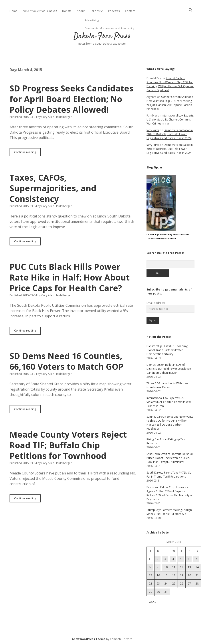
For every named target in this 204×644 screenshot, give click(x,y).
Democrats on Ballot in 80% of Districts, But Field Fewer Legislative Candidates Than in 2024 (170, 134)
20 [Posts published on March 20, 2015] (189, 575)
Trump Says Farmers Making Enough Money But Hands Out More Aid (169, 512)
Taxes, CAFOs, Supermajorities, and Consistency (53, 188)
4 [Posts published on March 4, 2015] (173, 559)
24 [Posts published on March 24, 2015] (166, 584)
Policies (95, 11)
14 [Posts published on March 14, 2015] (197, 567)
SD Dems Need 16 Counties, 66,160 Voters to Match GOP (66, 361)
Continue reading (27, 153)
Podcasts (114, 11)
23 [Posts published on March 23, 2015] (158, 584)
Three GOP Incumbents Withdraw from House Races (167, 385)
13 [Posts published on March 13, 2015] (189, 567)
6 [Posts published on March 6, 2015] (189, 559)
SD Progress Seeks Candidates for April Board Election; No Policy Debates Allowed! (71, 99)
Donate (67, 11)
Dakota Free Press (102, 36)
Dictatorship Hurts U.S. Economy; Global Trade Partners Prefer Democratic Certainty (167, 350)
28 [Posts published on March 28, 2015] (197, 584)
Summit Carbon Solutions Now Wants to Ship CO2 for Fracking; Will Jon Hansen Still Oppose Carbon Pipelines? (170, 84)
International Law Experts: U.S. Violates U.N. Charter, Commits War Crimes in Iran (170, 120)
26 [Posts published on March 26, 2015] (182, 584)
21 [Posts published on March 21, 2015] (197, 575)
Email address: (156, 303)
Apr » (153, 602)
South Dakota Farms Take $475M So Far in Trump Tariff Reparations (169, 475)
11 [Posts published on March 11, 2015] (174, 567)
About (81, 11)
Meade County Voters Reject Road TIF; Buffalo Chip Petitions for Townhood (68, 445)
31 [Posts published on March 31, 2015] (166, 592)
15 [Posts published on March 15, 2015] (151, 575)
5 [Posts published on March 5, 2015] (181, 559)
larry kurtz (153, 130)
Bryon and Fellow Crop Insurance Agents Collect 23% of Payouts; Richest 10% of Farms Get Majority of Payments (170, 493)
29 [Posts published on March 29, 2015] (151, 592)
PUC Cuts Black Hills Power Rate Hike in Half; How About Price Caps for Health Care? (70, 277)
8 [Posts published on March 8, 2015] (150, 567)
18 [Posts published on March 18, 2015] (174, 575)
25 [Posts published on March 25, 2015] (174, 584)
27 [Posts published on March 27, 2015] (189, 584)
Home (13, 11)
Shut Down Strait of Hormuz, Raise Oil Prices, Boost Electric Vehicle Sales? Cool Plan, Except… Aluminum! (170, 458)
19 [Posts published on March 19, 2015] (182, 575)
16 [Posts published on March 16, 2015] (158, 575)
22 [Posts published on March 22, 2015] (151, 584)
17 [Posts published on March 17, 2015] (166, 575)
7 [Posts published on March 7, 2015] (196, 559)
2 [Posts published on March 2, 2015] (157, 559)
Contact (130, 11)
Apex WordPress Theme (89, 639)
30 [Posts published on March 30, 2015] (158, 592)
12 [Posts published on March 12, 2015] (182, 567)
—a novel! (40, 11)
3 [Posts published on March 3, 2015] (165, 559)
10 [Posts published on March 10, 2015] (166, 567)
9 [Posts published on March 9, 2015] (157, 567)
